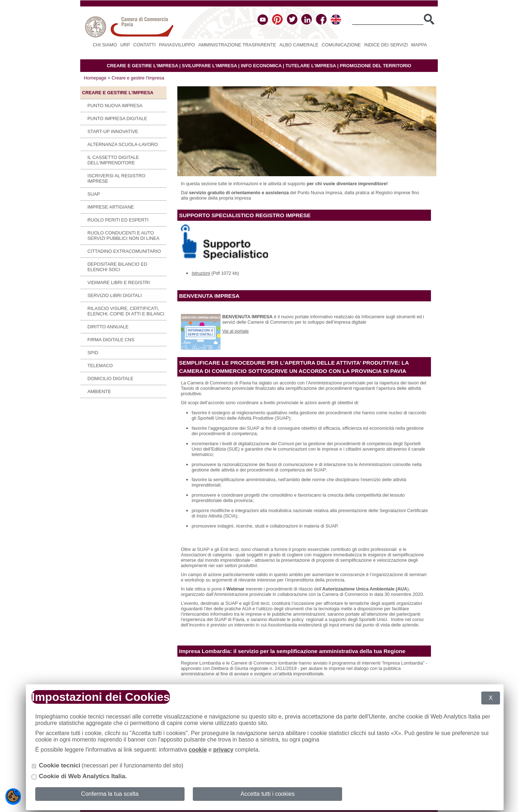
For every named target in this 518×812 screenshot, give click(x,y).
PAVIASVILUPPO (177, 45)
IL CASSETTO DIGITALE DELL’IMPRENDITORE (113, 160)
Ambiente (99, 391)
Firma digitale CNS (111, 340)
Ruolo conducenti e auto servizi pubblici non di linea (123, 236)
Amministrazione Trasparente (237, 45)
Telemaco (100, 366)
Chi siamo (105, 45)
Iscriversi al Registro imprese (116, 178)
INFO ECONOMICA (261, 66)
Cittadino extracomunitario (124, 251)
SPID (93, 353)
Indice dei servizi (386, 45)
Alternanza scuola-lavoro (123, 144)
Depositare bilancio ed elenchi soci (117, 267)
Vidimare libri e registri (119, 282)
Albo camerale (299, 45)
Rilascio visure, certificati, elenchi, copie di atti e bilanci (126, 311)
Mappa (419, 45)
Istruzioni (201, 273)
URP (125, 45)
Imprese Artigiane (111, 207)
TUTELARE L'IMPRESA (311, 66)
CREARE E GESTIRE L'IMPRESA (142, 66)
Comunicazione (341, 45)
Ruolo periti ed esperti (118, 220)
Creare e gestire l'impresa (138, 78)
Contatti (145, 45)
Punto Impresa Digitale (117, 118)
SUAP (94, 194)
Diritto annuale (108, 327)
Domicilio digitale (110, 378)
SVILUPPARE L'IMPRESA (210, 66)
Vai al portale (236, 331)
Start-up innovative (113, 131)
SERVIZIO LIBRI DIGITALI (115, 295)
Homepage (95, 78)
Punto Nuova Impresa (115, 106)
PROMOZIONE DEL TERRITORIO (376, 66)
